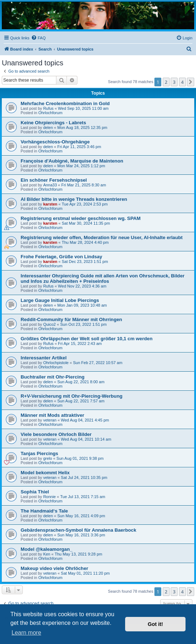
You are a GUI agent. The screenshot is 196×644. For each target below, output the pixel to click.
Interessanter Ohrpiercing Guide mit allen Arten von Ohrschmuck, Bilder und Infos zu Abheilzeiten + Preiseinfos (103, 278)
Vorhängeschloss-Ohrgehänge (55, 142)
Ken (47, 554)
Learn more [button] (26, 633)
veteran (50, 420)
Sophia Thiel (35, 492)
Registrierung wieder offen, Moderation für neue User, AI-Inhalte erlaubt (102, 237)
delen (48, 127)
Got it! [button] (155, 624)
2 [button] (166, 82)
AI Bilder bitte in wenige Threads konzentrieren (74, 199)
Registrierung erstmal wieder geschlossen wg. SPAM (81, 218)
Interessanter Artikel (44, 358)
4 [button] (182, 82)
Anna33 (50, 185)
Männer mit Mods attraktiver (52, 415)
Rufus (48, 108)
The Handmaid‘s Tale (44, 511)
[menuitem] (38, 38)
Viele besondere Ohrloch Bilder (56, 434)
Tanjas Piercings (39, 453)
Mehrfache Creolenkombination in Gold (65, 103)
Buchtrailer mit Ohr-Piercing (53, 377)
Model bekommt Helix (45, 473)
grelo (47, 458)
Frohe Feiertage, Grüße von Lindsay (61, 257)
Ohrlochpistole (56, 363)
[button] (191, 82)
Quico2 (49, 324)
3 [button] (174, 82)
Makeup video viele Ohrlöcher (54, 568)
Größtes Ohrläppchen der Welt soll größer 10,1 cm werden (87, 339)
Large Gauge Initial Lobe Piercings (60, 300)
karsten (50, 204)
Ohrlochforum (50, 113)
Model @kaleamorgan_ (46, 549)
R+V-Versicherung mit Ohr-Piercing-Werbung (72, 396)
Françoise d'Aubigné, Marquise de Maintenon (72, 161)
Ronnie (49, 497)
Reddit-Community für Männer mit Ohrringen (71, 319)
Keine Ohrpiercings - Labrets (53, 123)
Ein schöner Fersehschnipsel (54, 180)
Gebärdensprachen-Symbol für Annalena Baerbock (78, 530)
